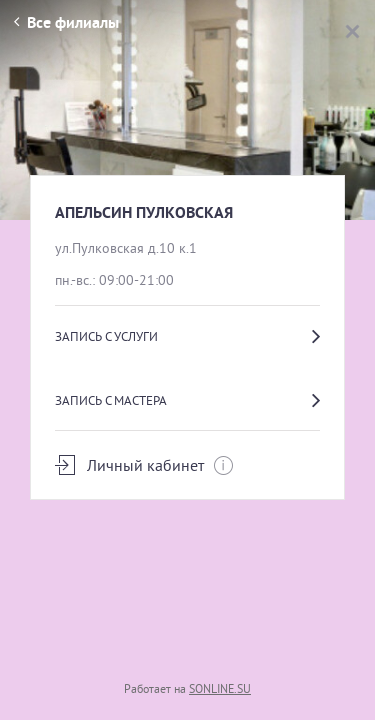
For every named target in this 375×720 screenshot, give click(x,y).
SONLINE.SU (220, 688)
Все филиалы (66, 22)
